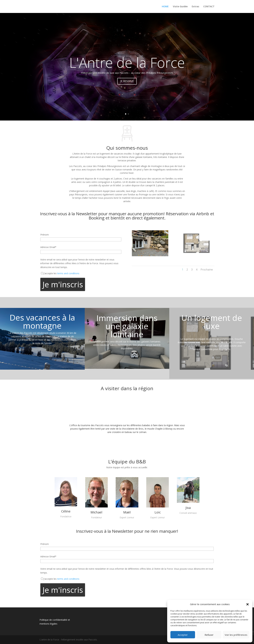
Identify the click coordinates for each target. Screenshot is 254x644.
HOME (165, 7)
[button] (248, 604)
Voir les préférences (236, 635)
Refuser (209, 635)
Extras (195, 7)
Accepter (183, 635)
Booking (97, 218)
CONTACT (209, 7)
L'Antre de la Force (127, 62)
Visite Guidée (180, 7)
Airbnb (203, 214)
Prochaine (207, 270)
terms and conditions (68, 273)
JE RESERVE (127, 81)
